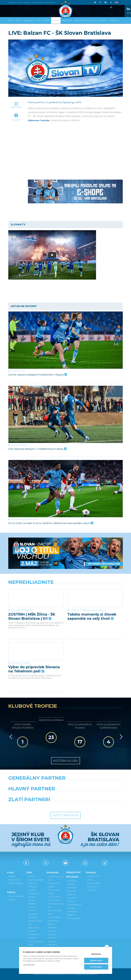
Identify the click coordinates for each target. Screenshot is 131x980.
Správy (56, 20)
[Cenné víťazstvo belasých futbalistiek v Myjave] (66, 340)
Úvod (11, 20)
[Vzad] (10, 737)
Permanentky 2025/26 (54, 892)
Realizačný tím (15, 880)
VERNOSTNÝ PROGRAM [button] (84, 20)
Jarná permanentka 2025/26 (53, 883)
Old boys (32, 887)
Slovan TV (28, 610)
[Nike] (65, 784)
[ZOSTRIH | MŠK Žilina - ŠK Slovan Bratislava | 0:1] (36, 599)
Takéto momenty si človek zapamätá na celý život (92, 616)
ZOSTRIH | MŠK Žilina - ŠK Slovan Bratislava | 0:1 (32, 616)
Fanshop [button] (114, 20)
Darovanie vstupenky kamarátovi (52, 941)
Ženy (23, 371)
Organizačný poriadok (33, 929)
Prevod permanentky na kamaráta (74, 905)
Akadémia (67, 20)
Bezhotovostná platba (54, 912)
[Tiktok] (111, 7)
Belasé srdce (50, 2)
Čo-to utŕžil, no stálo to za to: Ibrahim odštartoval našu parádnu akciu (51, 523)
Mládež (24, 445)
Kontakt (32, 897)
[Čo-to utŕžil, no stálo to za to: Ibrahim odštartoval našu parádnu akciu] (66, 489)
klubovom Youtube (39, 120)
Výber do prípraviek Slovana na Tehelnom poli (34, 669)
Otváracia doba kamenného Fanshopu (94, 887)
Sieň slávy (32, 883)
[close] (107, 947)
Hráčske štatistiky (16, 883)
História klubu (65, 761)
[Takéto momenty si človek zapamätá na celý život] (95, 599)
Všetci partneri (66, 815)
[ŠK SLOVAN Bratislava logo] (66, 9)
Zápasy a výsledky (16, 896)
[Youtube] (106, 2)
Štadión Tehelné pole (35, 922)
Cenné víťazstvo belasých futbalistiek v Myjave (37, 375)
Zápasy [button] (46, 20)
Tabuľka (12, 900)
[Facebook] (95, 2)
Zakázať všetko (96, 960)
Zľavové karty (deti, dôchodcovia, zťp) (56, 904)
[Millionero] (85, 795)
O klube (32, 890)
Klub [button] (18, 20)
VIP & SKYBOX (54, 897)
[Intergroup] (51, 806)
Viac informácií (29, 965)
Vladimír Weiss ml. (98, 610)
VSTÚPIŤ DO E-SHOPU (94, 878)
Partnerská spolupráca (33, 916)
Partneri (32, 911)
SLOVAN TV (102, 20)
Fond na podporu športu (36, 943)
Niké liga (24, 519)
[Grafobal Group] (80, 806)
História (31, 876)
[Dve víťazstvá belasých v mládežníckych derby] (66, 414)
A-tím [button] (38, 20)
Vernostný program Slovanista (52, 931)
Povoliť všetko (96, 967)
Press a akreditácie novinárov (32, 904)
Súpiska (12, 876)
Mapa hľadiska (54, 917)
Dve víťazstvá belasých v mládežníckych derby (37, 449)
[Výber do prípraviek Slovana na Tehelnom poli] (36, 651)
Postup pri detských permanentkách (74, 915)
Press (19, 2)
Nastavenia (96, 954)
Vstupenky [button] (28, 20)
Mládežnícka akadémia (33, 936)
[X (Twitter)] (100, 2)
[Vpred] (121, 737)
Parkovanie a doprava (53, 922)
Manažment (33, 893)
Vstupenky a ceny (55, 876)
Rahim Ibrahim (33, 519)
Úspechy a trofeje (36, 880)
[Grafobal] (46, 795)
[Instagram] (111, 2)
